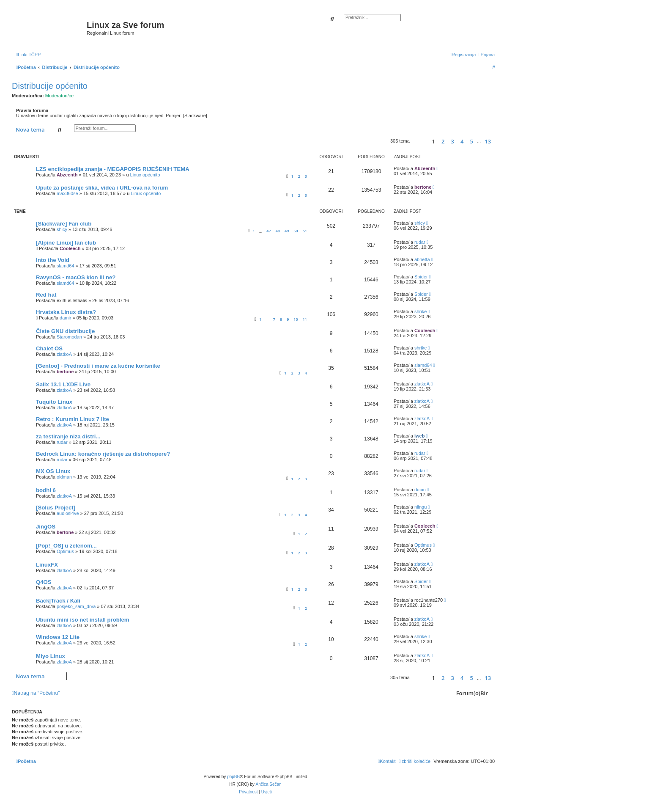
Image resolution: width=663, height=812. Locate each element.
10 (296, 319)
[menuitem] (35, 55)
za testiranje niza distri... (68, 436)
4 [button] (462, 141)
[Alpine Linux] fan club (66, 243)
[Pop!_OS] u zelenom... (66, 546)
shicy (62, 229)
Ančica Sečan (269, 784)
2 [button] (443, 141)
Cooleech (70, 248)
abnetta (422, 259)
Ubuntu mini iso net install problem (83, 620)
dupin (420, 490)
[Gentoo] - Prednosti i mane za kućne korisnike (98, 366)
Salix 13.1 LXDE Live (63, 384)
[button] (420, 141)
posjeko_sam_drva (76, 606)
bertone (423, 187)
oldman (64, 477)
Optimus (65, 551)
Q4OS (44, 582)
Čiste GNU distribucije (65, 331)
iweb (419, 436)
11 (305, 319)
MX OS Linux (53, 471)
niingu (421, 507)
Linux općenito (145, 175)
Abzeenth (67, 175)
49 (287, 231)
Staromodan (69, 337)
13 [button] (488, 141)
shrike (421, 311)
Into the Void (53, 260)
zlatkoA (64, 354)
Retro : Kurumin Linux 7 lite (73, 419)
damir (66, 318)
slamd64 (66, 266)
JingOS (46, 527)
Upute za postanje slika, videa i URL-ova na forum (102, 188)
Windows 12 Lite (58, 637)
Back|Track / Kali (58, 601)
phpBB (233, 777)
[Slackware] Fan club (64, 224)
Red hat (46, 295)
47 (268, 231)
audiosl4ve (68, 513)
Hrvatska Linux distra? (66, 312)
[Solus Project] (56, 508)
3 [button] (453, 141)
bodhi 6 (46, 490)
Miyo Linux (51, 656)
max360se (67, 193)
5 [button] (472, 141)
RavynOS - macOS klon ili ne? (76, 277)
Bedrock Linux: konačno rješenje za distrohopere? (103, 454)
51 (305, 231)
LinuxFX (47, 565)
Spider (421, 277)
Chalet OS (49, 348)
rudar (420, 242)
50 (296, 231)
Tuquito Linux (54, 402)
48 (278, 231)
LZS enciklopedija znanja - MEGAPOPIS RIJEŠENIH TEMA (113, 169)
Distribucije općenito (50, 86)
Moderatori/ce (59, 96)
